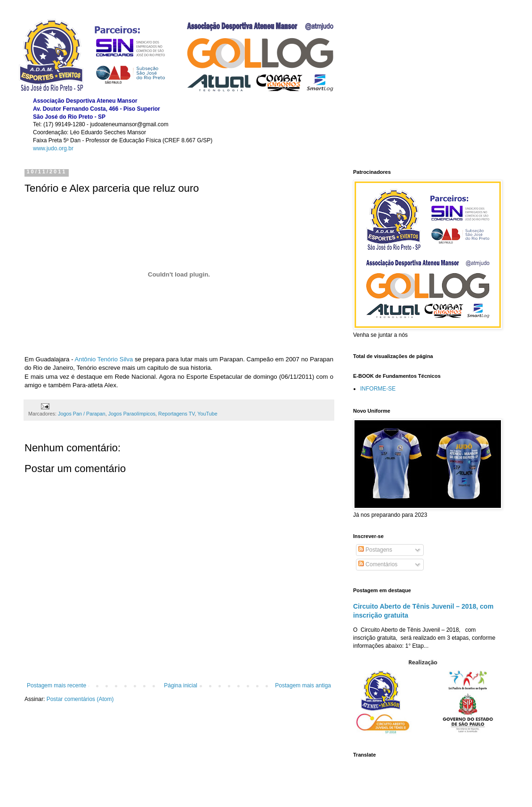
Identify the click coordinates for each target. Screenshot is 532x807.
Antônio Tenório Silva (104, 359)
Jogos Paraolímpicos (132, 414)
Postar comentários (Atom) (80, 699)
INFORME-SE (378, 389)
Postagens (375, 550)
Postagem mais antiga (303, 685)
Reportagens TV (176, 414)
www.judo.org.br (53, 148)
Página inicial (181, 685)
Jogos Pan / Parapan (82, 414)
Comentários (378, 564)
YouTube (207, 414)
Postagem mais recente (56, 685)
